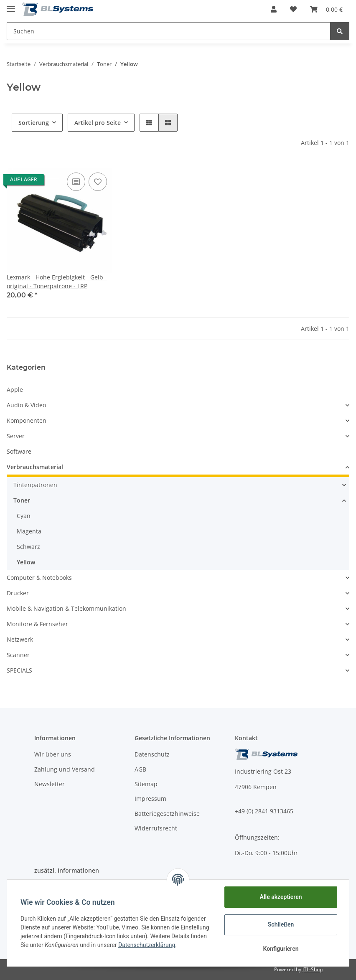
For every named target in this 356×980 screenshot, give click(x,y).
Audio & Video (26, 405)
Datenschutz (152, 754)
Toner (22, 500)
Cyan (24, 516)
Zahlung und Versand (65, 769)
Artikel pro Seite (98, 123)
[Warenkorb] (326, 9)
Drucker (18, 593)
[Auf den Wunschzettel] (98, 182)
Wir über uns (53, 754)
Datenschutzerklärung (147, 945)
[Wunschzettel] (293, 9)
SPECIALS (19, 670)
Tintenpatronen (35, 485)
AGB (140, 769)
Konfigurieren (281, 949)
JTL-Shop (313, 969)
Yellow (26, 562)
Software (19, 451)
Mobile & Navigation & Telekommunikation (66, 608)
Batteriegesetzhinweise (167, 814)
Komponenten (27, 420)
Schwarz (28, 547)
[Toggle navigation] (11, 5)
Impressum (150, 798)
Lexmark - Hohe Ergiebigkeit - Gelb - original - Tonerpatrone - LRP (57, 282)
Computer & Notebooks (39, 578)
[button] (274, 9)
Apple (15, 390)
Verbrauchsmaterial (35, 467)
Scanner (18, 655)
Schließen (281, 924)
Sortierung (34, 123)
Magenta (29, 531)
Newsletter (50, 784)
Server (16, 436)
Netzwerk (20, 639)
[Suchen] (169, 31)
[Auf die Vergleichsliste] (76, 182)
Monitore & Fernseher (37, 624)
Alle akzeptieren (281, 897)
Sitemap (146, 784)
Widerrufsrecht (156, 828)
